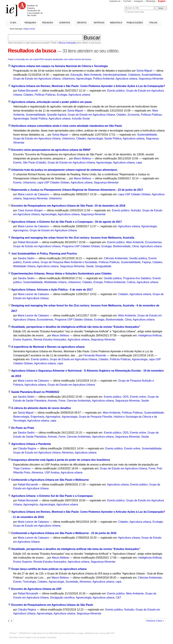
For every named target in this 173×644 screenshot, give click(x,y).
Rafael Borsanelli (28, 91)
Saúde (90, 266)
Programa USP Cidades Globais (81, 246)
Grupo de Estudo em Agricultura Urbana (37, 79)
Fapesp (146, 262)
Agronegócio (21, 230)
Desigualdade (103, 266)
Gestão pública (138, 258)
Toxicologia (30, 582)
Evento (17, 163)
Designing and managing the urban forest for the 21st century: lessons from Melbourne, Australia (73, 238)
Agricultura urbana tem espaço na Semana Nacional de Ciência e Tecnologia (60, 66)
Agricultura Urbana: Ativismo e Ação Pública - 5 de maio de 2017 (52, 290)
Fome (62, 401)
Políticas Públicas (45, 95)
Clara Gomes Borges (30, 210)
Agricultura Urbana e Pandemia (31, 444)
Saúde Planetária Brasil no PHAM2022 (35, 392)
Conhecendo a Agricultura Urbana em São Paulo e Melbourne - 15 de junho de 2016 (64, 533)
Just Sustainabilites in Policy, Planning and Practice (44, 254)
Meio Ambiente (93, 75)
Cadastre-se (115, 1)
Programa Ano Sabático (137, 278)
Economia (133, 115)
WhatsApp (151, 1)
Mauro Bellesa (82, 158)
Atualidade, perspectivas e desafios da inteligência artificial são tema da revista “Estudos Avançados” (76, 327)
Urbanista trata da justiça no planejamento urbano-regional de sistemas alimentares (64, 170)
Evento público (116, 91)
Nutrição (136, 210)
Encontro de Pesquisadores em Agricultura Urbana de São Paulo (52, 605)
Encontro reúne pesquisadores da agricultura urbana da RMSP (51, 150)
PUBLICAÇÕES (135, 23)
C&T (119, 598)
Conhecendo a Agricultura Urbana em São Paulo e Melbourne (50, 480)
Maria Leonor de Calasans (33, 194)
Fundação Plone (69, 633)
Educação (77, 75)
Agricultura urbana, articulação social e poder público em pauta (52, 102)
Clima (135, 246)
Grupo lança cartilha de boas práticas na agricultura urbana (49, 569)
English (162, 1)
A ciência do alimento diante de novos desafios (41, 408)
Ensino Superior (23, 340)
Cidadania (134, 75)
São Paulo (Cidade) (35, 163)
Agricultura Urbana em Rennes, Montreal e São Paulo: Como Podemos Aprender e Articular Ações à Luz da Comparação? (88, 86)
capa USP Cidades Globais (53, 182)
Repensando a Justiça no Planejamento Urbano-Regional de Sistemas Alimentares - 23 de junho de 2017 (77, 190)
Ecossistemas (153, 242)
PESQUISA (30, 23)
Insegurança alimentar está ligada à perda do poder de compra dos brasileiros (61, 460)
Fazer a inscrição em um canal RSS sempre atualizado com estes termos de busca (50, 59)
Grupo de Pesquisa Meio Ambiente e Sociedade (69, 262)
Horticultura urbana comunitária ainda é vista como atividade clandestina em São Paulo (67, 126)
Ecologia (62, 95)
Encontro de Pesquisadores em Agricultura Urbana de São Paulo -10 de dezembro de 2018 (68, 206)
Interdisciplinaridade (115, 75)
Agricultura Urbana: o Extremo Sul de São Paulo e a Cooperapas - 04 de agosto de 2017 (67, 222)
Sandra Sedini (26, 258)
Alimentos (68, 453)
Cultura (131, 282)
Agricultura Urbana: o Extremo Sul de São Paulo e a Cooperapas (52, 496)
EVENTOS (65, 23)
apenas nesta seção (136, 12)
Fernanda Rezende (95, 355)
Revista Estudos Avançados (50, 340)
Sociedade (72, 582)
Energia (98, 282)
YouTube (127, 1)
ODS (126, 397)
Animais (52, 401)
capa (139, 163)
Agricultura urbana (126, 79)
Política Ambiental (104, 79)
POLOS (153, 23)
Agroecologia (84, 79)
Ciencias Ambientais (79, 401)
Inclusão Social (81, 119)
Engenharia (37, 417)
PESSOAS (48, 23)
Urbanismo (68, 79)
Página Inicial (29, 29)
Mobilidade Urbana (24, 266)
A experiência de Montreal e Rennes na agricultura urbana (48, 347)
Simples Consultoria (48, 637)
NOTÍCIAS (99, 23)
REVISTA (82, 23)
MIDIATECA (116, 23)
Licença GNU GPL (107, 633)
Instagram (139, 1)
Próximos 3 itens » (155, 621)
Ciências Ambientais (116, 258)
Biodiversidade (122, 246)
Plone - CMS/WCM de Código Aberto (27, 633)
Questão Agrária (57, 115)
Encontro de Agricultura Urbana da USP (36, 589)
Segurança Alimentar (151, 79)
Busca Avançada (67, 43)
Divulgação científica (62, 598)
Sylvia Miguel (144, 71)
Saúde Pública (39, 119)
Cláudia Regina (27, 448)
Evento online (31, 262)
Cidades (28, 95)
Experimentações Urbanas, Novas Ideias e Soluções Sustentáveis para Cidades (61, 274)
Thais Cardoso (22, 468)
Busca (116, 6)
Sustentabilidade (151, 75)
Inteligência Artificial (150, 335)
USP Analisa (52, 473)
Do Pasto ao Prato (23, 428)
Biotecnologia (21, 417)
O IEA (13, 23)
